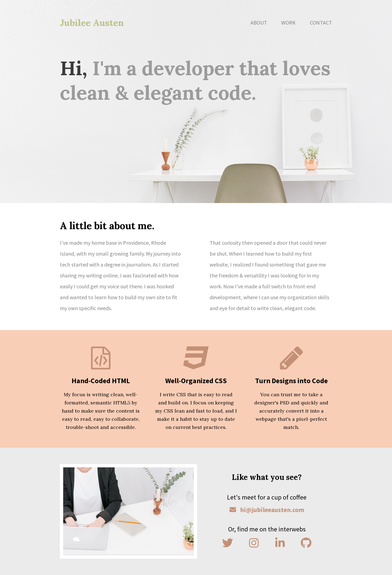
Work (288, 22)
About (259, 22)
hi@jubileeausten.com (267, 510)
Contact (321, 22)
